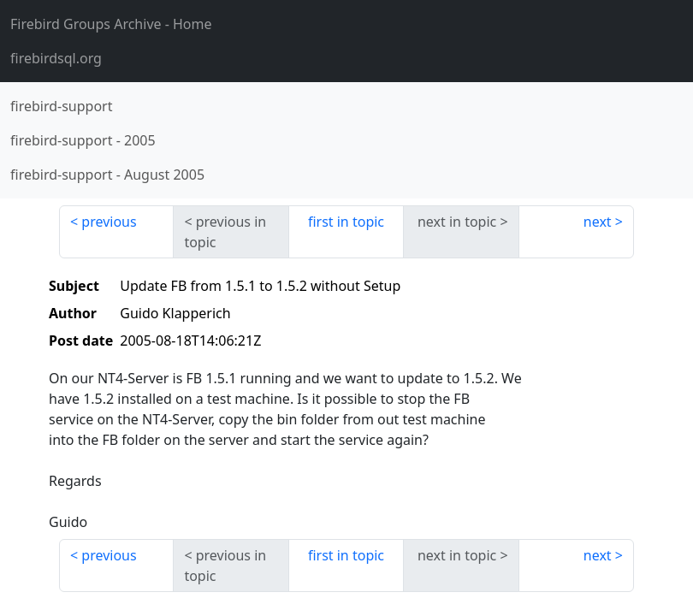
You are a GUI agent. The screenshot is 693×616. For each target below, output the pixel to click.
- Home (111, 24)
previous (109, 222)
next (598, 222)
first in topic (346, 222)
